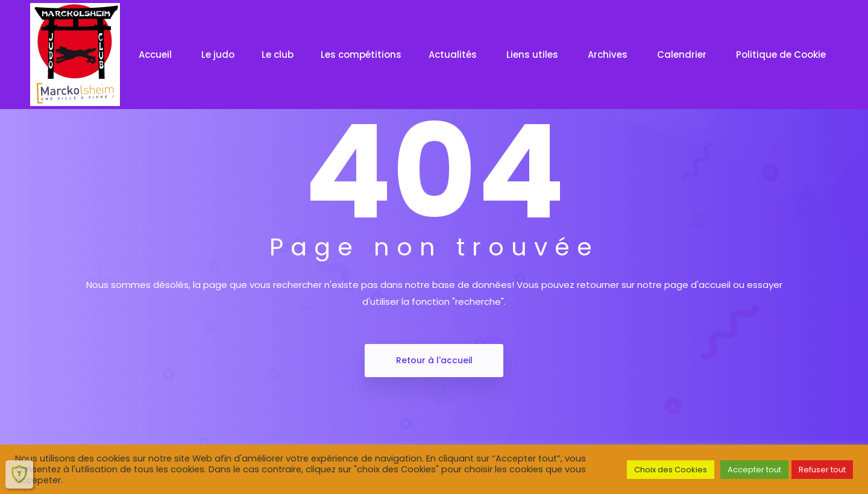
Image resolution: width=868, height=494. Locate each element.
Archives (609, 55)
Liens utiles (533, 55)
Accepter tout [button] (754, 470)
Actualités (454, 55)
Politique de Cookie (782, 55)
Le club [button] (278, 55)
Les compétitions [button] (361, 55)
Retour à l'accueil (434, 360)
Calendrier (683, 55)
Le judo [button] (218, 55)
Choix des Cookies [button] (671, 470)
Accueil (156, 55)
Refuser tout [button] (822, 470)
